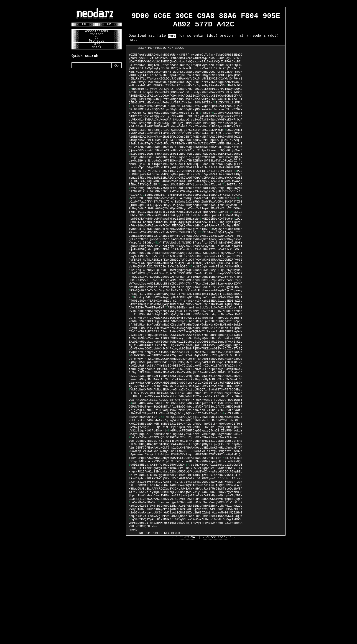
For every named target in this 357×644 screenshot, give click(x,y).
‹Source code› (215, 640)
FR (109, 24)
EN (84, 24)
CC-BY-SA (187, 640)
